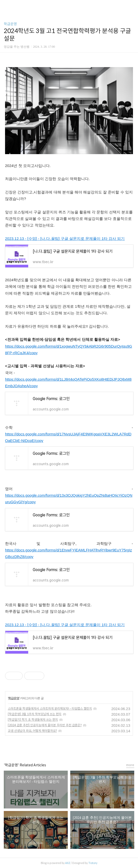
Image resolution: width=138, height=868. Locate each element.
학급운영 (10, 24)
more (130, 765)
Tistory (93, 863)
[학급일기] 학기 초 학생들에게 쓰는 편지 (33, 720)
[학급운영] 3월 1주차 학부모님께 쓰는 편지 (35, 714)
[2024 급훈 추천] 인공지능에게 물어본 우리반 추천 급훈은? (45, 725)
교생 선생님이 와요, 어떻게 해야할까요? (32, 731)
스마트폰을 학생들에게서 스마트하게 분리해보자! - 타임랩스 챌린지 (50, 708)
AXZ (68, 863)
